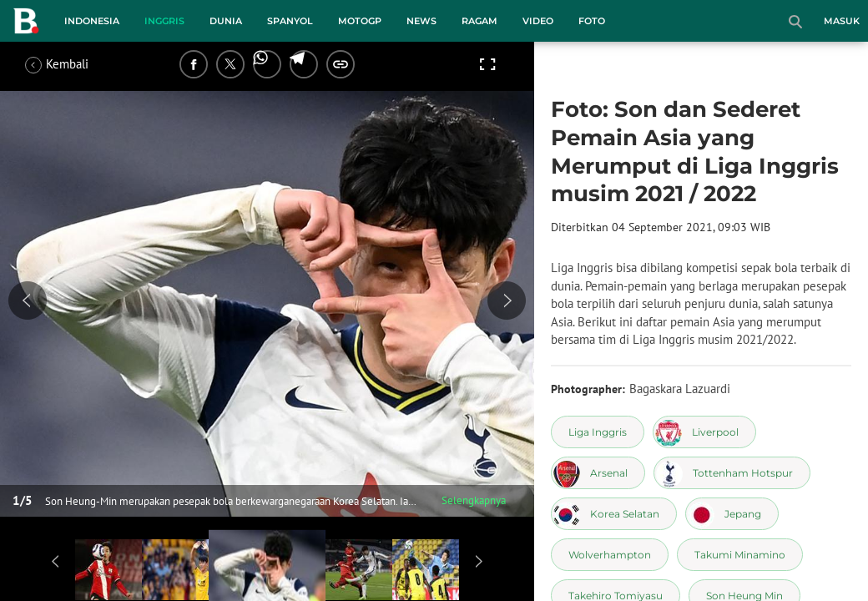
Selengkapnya (474, 500)
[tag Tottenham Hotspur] (732, 473)
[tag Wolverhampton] (610, 555)
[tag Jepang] (732, 514)
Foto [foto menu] (592, 21)
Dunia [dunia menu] (226, 21)
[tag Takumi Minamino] (740, 555)
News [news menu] (421, 21)
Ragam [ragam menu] (479, 21)
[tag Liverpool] (704, 432)
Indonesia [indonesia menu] (92, 21)
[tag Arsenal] (598, 473)
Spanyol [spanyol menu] (290, 21)
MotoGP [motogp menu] (360, 21)
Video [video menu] (538, 21)
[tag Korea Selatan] (614, 514)
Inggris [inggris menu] (164, 21)
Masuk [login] (842, 21)
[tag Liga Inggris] (598, 432)
